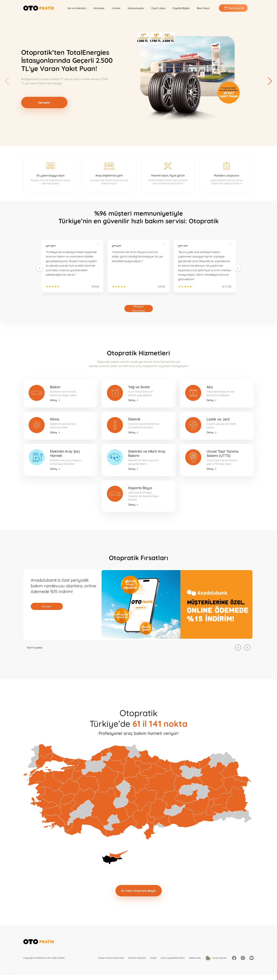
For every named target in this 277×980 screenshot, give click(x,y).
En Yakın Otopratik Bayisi (139, 891)
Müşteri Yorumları (138, 309)
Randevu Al (233, 8)
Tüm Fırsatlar (35, 648)
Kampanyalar (136, 8)
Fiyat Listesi (158, 8)
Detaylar (44, 102)
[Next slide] (238, 268)
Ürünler (116, 8)
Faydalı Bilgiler (181, 8)
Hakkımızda (195, 958)
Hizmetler (99, 8)
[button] (270, 81)
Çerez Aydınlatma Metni (173, 958)
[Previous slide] (40, 268)
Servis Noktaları (77, 8)
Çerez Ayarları (216, 958)
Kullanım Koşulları (137, 958)
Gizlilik (153, 958)
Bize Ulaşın (203, 8)
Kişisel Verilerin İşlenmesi (111, 958)
